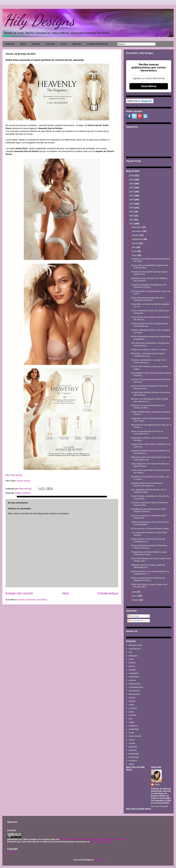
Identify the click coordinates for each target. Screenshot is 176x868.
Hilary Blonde (16, 475)
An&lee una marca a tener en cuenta (149, 349)
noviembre (137, 231)
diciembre (137, 227)
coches (132, 680)
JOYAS (64, 44)
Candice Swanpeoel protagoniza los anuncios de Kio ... (149, 286)
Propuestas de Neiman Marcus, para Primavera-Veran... (149, 553)
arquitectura (135, 649)
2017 (132, 212)
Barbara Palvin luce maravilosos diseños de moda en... (147, 484)
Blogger (98, 860)
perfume (27, 493)
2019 (132, 204)
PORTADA (10, 44)
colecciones (134, 684)
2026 (132, 175)
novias (132, 743)
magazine (133, 726)
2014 (132, 224)
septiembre (138, 239)
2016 (132, 216)
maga (131, 722)
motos (132, 740)
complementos (136, 687)
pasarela (133, 747)
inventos (133, 708)
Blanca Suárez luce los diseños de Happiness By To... (148, 579)
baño (131, 659)
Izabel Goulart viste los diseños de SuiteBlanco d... (148, 540)
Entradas (134, 616)
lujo (130, 719)
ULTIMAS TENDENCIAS (98, 44)
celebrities (134, 677)
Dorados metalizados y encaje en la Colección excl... (148, 361)
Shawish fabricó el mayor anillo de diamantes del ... (148, 566)
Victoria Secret (23, 481)
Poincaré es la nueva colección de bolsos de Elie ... (148, 407)
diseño (132, 698)
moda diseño (135, 736)
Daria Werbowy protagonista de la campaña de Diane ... (148, 299)
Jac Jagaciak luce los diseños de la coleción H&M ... (148, 491)
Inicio (65, 593)
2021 (132, 196)
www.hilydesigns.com (101, 842)
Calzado (133, 670)
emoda (132, 701)
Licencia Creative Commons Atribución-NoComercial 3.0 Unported (92, 839)
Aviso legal (12, 852)
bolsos (132, 666)
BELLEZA (77, 44)
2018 (132, 208)
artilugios (133, 656)
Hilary (157, 784)
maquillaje (134, 729)
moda (131, 733)
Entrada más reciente (19, 593)
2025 (132, 180)
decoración (134, 694)
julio (134, 247)
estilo (131, 705)
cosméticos (134, 691)
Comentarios (135, 621)
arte (130, 652)
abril (134, 592)
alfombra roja (135, 645)
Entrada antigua (108, 593)
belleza (18, 493)
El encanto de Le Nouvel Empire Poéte (150, 529)
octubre (136, 235)
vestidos (133, 761)
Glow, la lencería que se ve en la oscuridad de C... (147, 433)
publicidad (134, 754)
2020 (132, 200)
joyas (131, 712)
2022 (132, 192)
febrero (136, 600)
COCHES (36, 44)
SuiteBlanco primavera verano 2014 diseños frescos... (149, 510)
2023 (132, 188)
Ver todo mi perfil (160, 806)
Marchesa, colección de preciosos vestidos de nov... (148, 355)
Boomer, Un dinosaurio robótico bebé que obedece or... (150, 400)
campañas (134, 673)
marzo (135, 596)
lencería (132, 715)
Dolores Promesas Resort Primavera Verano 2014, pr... (149, 547)
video (131, 764)
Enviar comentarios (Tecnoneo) (33, 600)
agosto (135, 243)
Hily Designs (39, 20)
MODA (23, 44)
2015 (132, 220)
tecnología (134, 757)
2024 (132, 184)
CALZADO (50, 44)
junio (135, 251)
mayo (135, 255)
